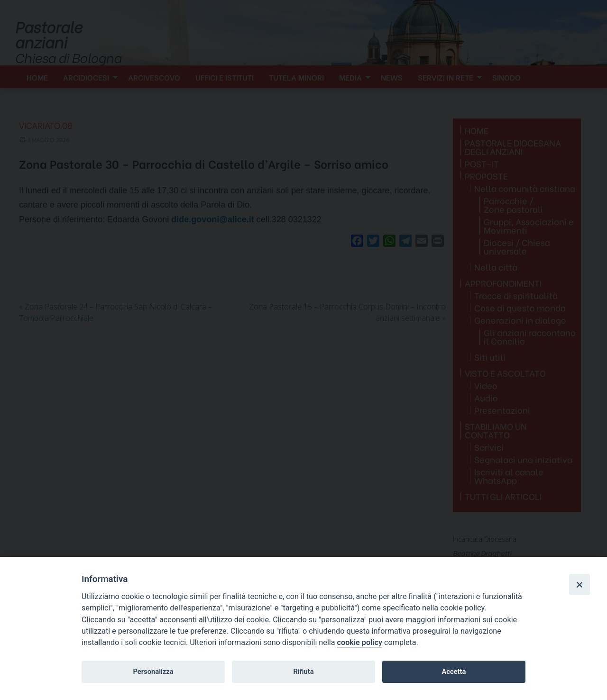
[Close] (579, 584)
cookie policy (360, 642)
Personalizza (153, 672)
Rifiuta (303, 672)
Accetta (454, 672)
